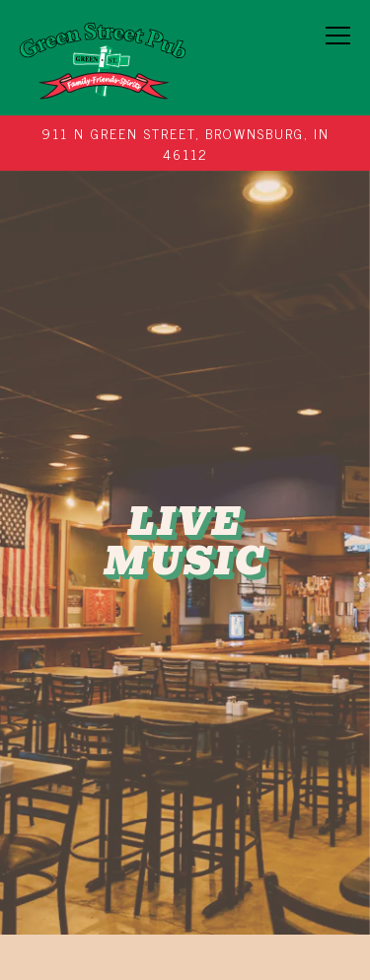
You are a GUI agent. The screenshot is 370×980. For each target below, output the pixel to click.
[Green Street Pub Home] (103, 58)
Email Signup (185, 946)
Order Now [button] (185, 882)
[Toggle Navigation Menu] (339, 36)
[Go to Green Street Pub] (185, 143)
